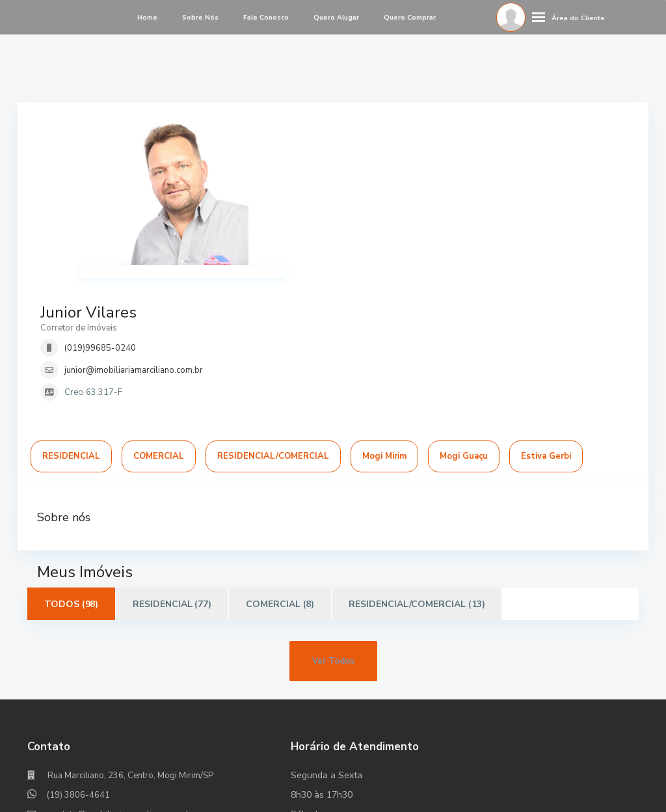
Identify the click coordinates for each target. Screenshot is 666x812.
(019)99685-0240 (403, 172)
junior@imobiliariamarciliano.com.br (436, 195)
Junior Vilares (391, 137)
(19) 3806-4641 (78, 665)
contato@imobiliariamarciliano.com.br (122, 684)
